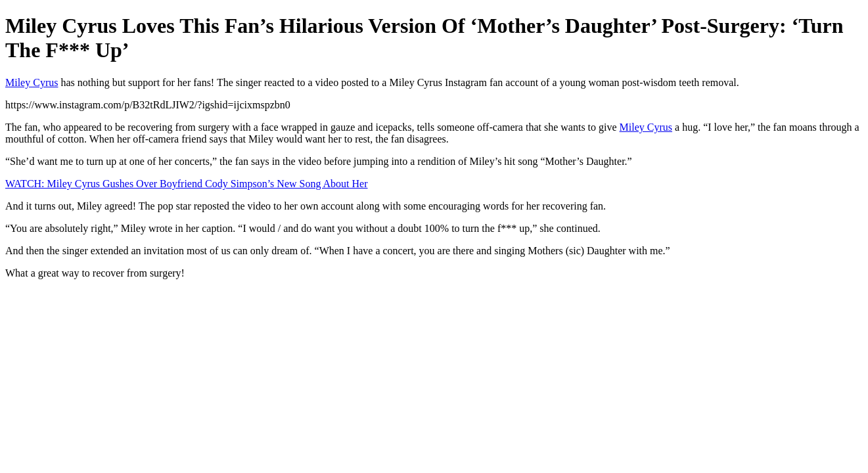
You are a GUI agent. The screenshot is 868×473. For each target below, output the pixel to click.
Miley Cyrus (32, 82)
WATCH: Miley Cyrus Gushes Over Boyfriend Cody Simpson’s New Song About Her (187, 184)
